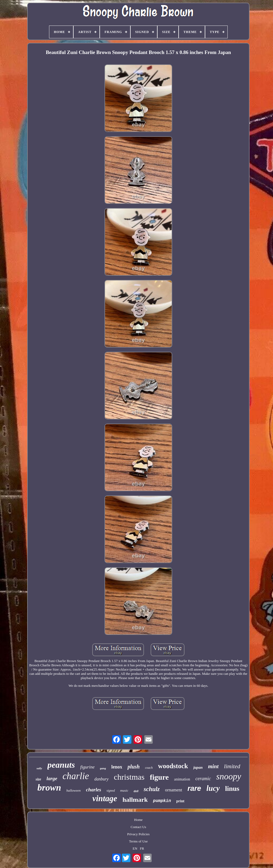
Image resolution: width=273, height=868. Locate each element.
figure (159, 777)
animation (182, 779)
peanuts (61, 765)
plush (134, 767)
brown (49, 788)
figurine (87, 767)
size (38, 779)
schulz (152, 789)
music (124, 790)
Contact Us (138, 827)
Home (138, 820)
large (52, 778)
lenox (117, 767)
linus (232, 789)
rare (194, 788)
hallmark (135, 800)
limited (232, 766)
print (180, 801)
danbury (101, 779)
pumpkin (162, 801)
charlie (76, 776)
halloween (73, 790)
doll (136, 791)
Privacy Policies (138, 834)
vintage (105, 798)
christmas (129, 777)
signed (111, 791)
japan (198, 767)
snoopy (229, 776)
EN (135, 848)
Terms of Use (138, 841)
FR (142, 848)
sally (39, 768)
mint (213, 766)
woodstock (173, 766)
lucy (213, 788)
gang (103, 768)
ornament (174, 790)
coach (149, 768)
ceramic (203, 779)
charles (94, 790)
